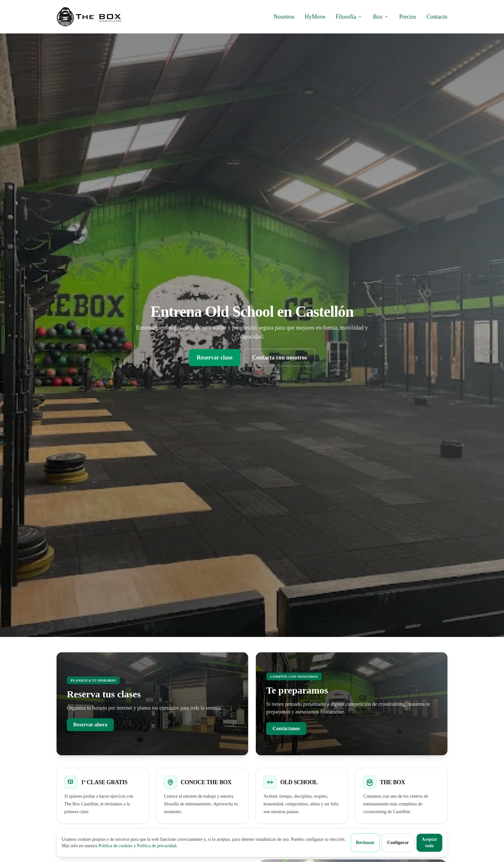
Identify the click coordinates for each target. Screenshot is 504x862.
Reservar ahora (90, 725)
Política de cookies (115, 846)
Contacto (437, 17)
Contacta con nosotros (279, 358)
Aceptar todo (429, 843)
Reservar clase (215, 358)
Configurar (398, 843)
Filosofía (349, 17)
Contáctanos (286, 728)
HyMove (315, 17)
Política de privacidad (157, 846)
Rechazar (365, 843)
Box (381, 17)
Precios (408, 17)
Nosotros (284, 17)
